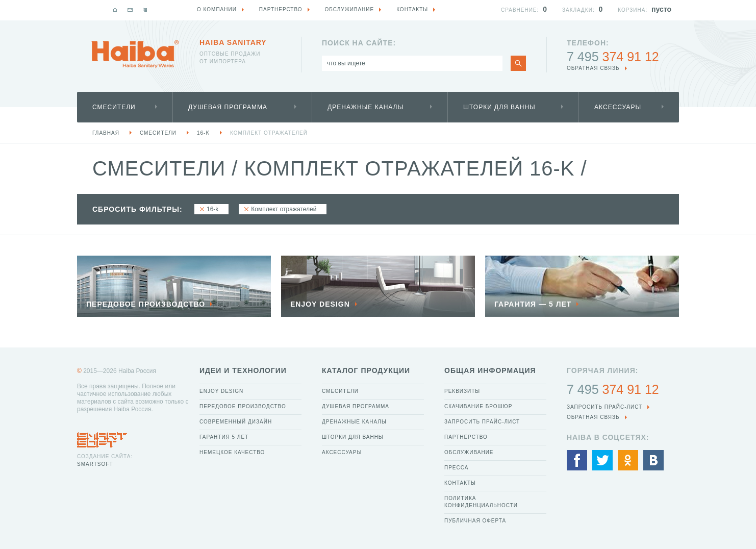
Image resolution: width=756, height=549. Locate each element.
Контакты (460, 483)
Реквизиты (462, 391)
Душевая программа (228, 107)
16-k (203, 133)
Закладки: (578, 10)
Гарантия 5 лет (224, 437)
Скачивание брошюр (478, 406)
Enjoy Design (221, 391)
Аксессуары (618, 107)
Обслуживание (469, 452)
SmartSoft (95, 464)
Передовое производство (243, 406)
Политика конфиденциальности (481, 502)
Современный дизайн (236, 422)
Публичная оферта (475, 521)
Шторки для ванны (499, 107)
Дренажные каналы (366, 107)
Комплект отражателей (269, 133)
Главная (106, 133)
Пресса (456, 468)
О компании (217, 9)
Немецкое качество (232, 452)
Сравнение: (520, 10)
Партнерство (466, 437)
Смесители (114, 107)
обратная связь (593, 68)
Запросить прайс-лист (482, 422)
